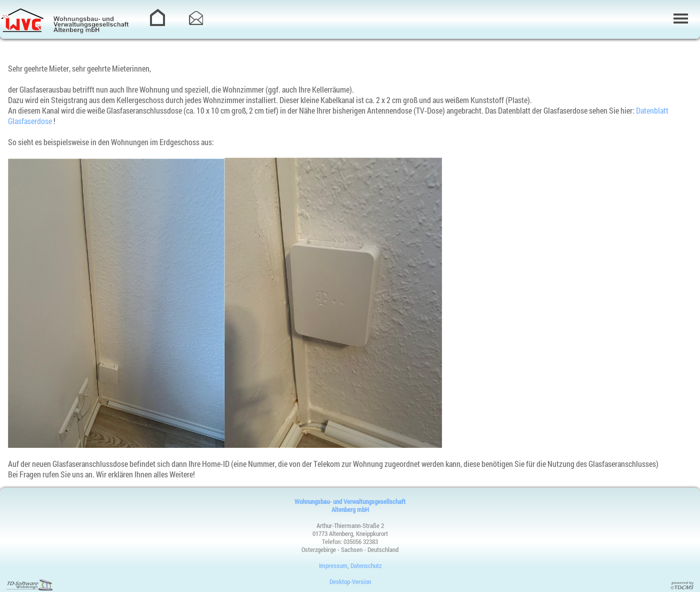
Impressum (333, 565)
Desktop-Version (350, 581)
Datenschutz (366, 565)
